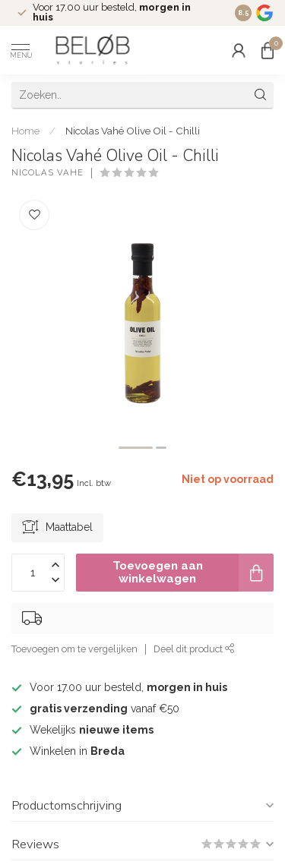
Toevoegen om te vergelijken (74, 649)
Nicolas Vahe (47, 173)
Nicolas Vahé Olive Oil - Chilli (133, 131)
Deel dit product (194, 649)
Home (25, 131)
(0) (169, 173)
